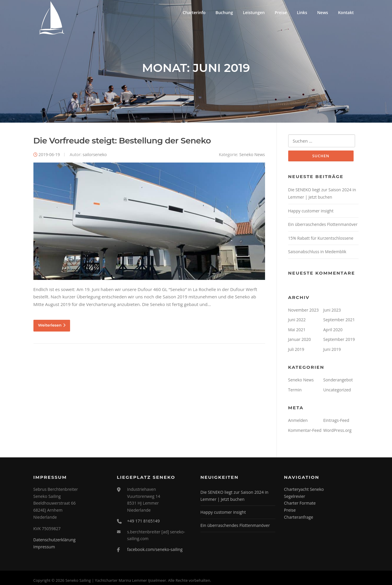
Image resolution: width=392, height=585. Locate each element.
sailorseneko (95, 155)
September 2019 (339, 340)
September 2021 (339, 320)
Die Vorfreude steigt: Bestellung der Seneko (122, 141)
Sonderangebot (338, 380)
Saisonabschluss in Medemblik (317, 252)
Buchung (224, 12)
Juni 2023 (332, 310)
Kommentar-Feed (305, 431)
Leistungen (254, 12)
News (323, 12)
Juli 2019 (296, 350)
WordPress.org (337, 431)
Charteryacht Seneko (304, 490)
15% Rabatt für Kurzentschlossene (321, 238)
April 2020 (333, 330)
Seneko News (252, 155)
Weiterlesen (52, 326)
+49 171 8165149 (144, 521)
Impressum (44, 547)
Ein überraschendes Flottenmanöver (323, 225)
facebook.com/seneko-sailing (155, 550)
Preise (281, 12)
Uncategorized (337, 390)
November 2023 (304, 310)
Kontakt (346, 12)
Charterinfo (194, 12)
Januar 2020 (300, 340)
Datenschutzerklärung (55, 540)
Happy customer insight (311, 211)
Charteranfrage (299, 518)
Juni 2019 (332, 350)
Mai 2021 (297, 330)
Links (302, 12)
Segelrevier (295, 497)
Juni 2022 (297, 320)
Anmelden (298, 421)
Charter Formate (300, 504)
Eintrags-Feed (336, 421)
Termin (295, 390)
